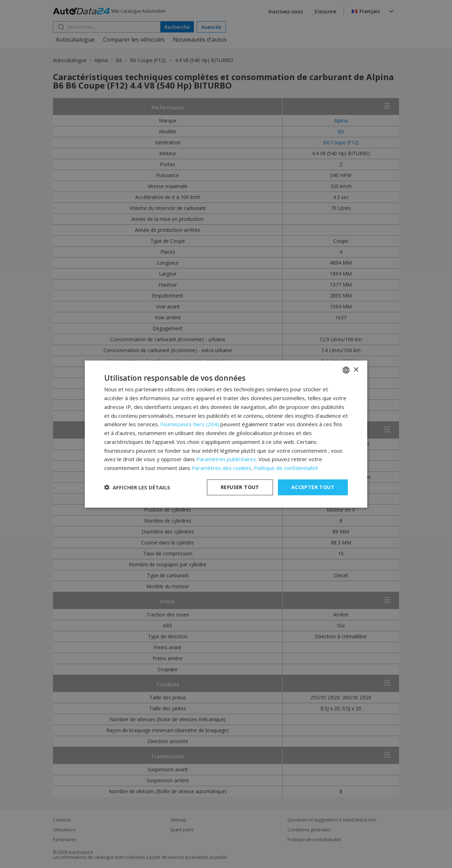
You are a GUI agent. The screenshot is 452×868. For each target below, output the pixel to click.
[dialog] (226, 434)
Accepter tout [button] (313, 487)
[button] (137, 487)
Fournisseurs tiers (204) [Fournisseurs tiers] (190, 424)
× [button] (356, 370)
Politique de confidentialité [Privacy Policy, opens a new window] (286, 468)
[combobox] (346, 370)
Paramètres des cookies (222, 468)
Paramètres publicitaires (226, 459)
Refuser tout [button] (240, 487)
